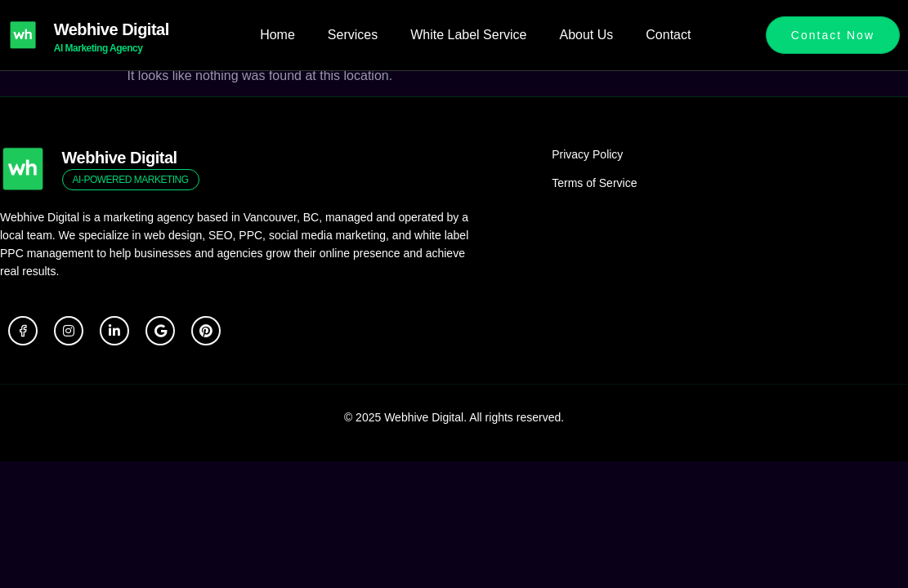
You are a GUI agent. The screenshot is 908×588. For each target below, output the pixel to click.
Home (277, 35)
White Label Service (468, 35)
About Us (586, 35)
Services (353, 35)
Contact (668, 35)
